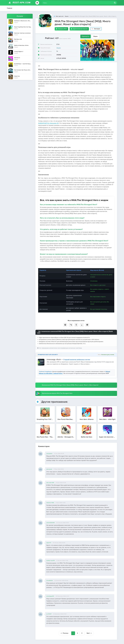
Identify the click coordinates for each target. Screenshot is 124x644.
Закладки (96, 29)
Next (89, 633)
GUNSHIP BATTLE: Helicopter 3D (48, 123)
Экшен (59, 48)
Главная (10, 8)
